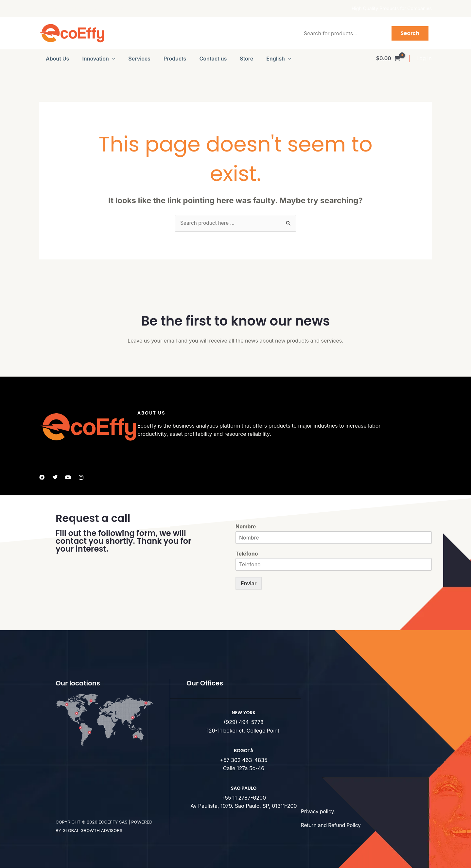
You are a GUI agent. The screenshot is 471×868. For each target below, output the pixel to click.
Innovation (99, 59)
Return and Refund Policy (332, 825)
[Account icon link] (424, 59)
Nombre (246, 527)
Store (246, 59)
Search (410, 33)
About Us (57, 59)
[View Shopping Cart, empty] (388, 59)
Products (175, 59)
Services (139, 59)
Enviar (249, 584)
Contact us (213, 59)
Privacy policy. (319, 812)
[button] (112, 59)
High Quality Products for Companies (392, 8)
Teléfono (247, 554)
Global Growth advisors (92, 831)
